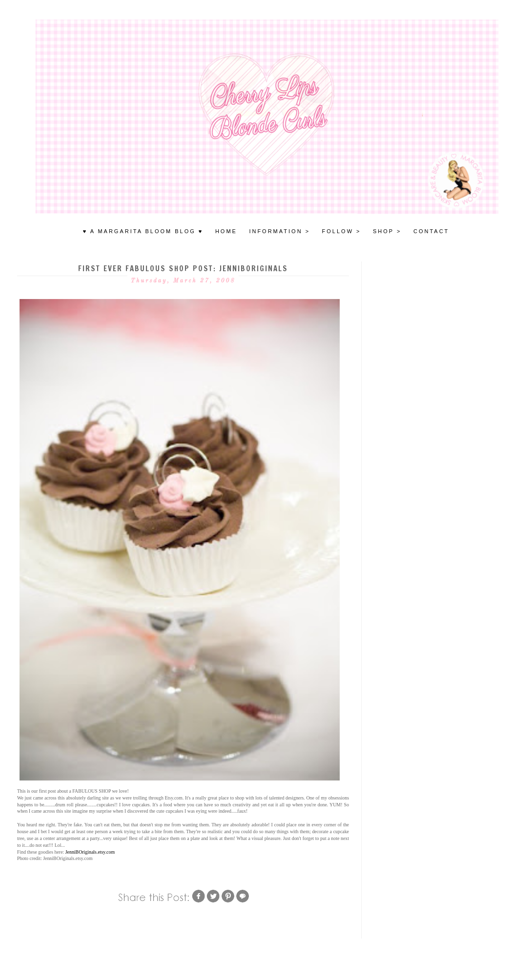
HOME (226, 231)
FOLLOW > (342, 231)
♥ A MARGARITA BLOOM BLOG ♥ (143, 231)
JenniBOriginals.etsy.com (90, 852)
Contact (431, 231)
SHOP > (387, 231)
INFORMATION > (279, 231)
